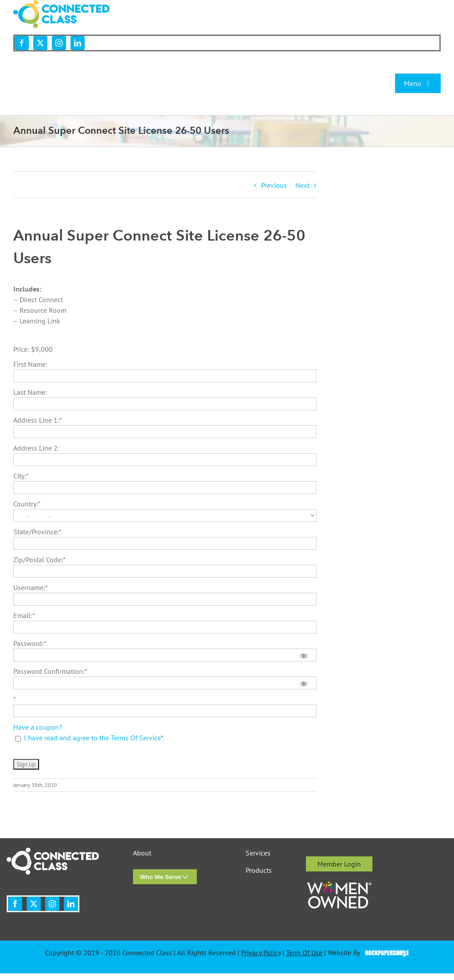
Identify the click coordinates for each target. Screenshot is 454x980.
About (142, 853)
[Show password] (303, 655)
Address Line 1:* (38, 420)
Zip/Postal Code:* (39, 560)
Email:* (24, 615)
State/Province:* (37, 532)
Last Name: (30, 392)
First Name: (30, 364)
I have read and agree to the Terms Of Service (92, 738)
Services (258, 853)
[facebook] (22, 43)
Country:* (27, 504)
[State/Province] (165, 543)
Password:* (30, 643)
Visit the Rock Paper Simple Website (385, 953)
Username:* (31, 587)
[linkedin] (78, 43)
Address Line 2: (36, 448)
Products (259, 870)
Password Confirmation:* (50, 671)
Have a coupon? (38, 727)
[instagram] (59, 43)
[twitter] (40, 43)
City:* (21, 476)
